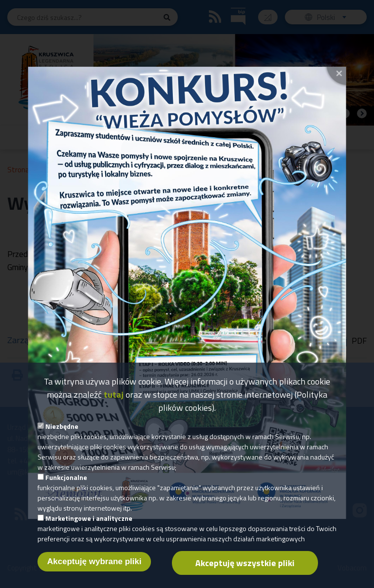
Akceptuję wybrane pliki (94, 572)
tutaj (114, 405)
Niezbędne (62, 436)
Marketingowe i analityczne (89, 528)
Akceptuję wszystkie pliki (245, 573)
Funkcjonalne (66, 487)
